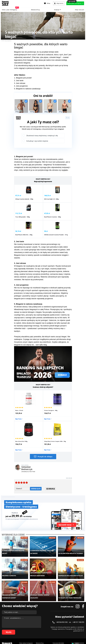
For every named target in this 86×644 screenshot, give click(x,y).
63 (42, 630)
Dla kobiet (39, 598)
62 (40, 630)
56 (29, 630)
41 (81, 627)
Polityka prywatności (60, 621)
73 (61, 630)
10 (21, 627)
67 (50, 630)
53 (23, 630)
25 (50, 627)
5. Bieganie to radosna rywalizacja (27, 89)
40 (79, 627)
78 (71, 630)
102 (52, 633)
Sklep (21, 598)
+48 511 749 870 (78, 574)
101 (49, 633)
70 (56, 630)
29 (58, 627)
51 (19, 630)
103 (55, 633)
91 (29, 633)
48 (13, 630)
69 (54, 630)
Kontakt (42, 621)
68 (52, 630)
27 (54, 627)
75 (65, 630)
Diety (21, 604)
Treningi (22, 601)
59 (34, 630)
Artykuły (57, 10)
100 (47, 633)
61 (38, 630)
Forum (54, 613)
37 (73, 627)
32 (64, 627)
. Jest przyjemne (21, 86)
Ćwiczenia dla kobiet (58, 595)
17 (35, 627)
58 (32, 630)
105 (60, 633)
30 (60, 627)
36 (71, 627)
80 (75, 630)
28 (56, 627)
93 (33, 633)
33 (66, 627)
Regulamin (34, 621)
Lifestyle (38, 610)
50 (17, 630)
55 (27, 630)
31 (62, 627)
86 (19, 633)
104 (57, 633)
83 (81, 630)
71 (57, 630)
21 (42, 627)
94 (35, 633)
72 (59, 630)
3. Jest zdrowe (20, 83)
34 (67, 627)
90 (27, 633)
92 (31, 633)
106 (63, 633)
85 (17, 633)
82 (79, 630)
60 (36, 630)
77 (69, 630)
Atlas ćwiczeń (79, 10)
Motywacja (56, 601)
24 (48, 627)
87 (21, 633)
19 (39, 627)
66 (48, 630)
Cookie (49, 621)
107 (66, 633)
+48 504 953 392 (62, 574)
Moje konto (39, 601)
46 (9, 630)
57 (30, 630)
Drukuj (51, 447)
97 (40, 633)
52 (21, 630)
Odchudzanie (40, 604)
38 (75, 627)
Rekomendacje (57, 610)
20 (40, 627)
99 (44, 633)
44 (5, 630)
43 (3, 630)
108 (68, 633)
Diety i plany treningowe (26, 595)
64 (44, 630)
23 (46, 627)
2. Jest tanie (19, 81)
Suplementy (23, 607)
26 (52, 627)
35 (69, 627)
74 (63, 630)
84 (83, 630)
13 (27, 627)
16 (33, 627)
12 (25, 627)
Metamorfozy (35, 10)
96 (39, 633)
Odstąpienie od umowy (55, 637)
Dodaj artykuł (23, 621)
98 (42, 633)
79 (73, 630)
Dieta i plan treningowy (10, 9)
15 (31, 627)
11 (23, 627)
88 (23, 633)
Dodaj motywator (58, 604)
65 (46, 630)
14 (29, 627)
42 (83, 627)
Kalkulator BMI (57, 598)
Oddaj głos (36, 447)
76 (67, 630)
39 (77, 627)
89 (25, 633)
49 (15, 630)
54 (25, 630)
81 (77, 630)
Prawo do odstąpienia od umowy (34, 637)
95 (37, 633)
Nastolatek (39, 607)
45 (7, 630)
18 (37, 627)
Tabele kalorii (56, 607)
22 (44, 627)
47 (11, 630)
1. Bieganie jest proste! (23, 78)
